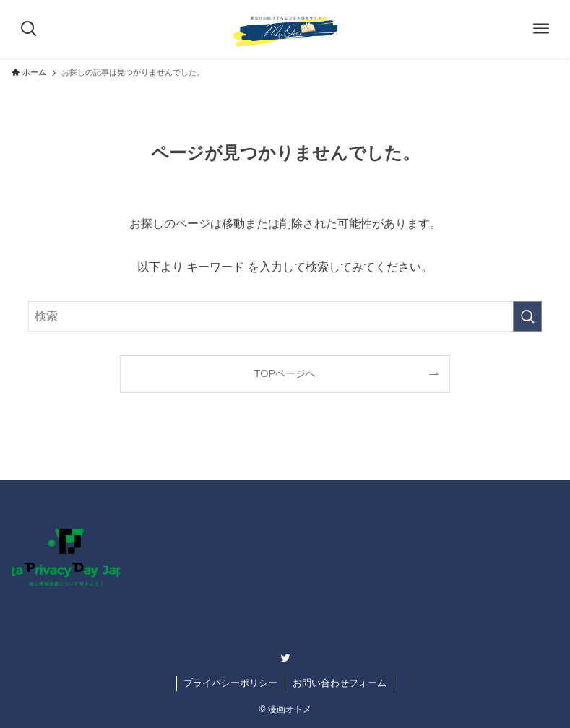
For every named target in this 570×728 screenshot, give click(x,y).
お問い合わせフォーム (340, 683)
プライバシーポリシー (230, 683)
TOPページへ (285, 373)
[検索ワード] (285, 316)
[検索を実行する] (527, 316)
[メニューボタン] (541, 29)
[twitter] (285, 658)
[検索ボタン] (29, 29)
